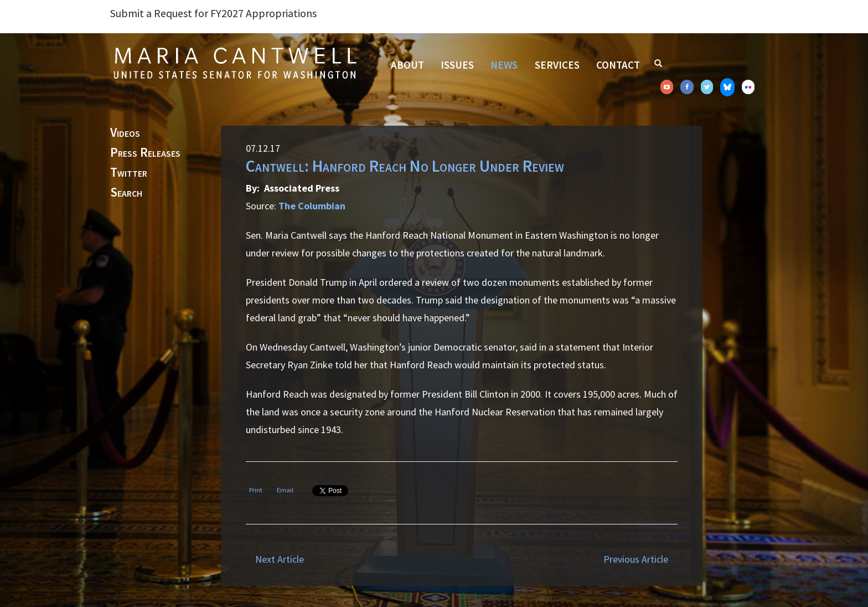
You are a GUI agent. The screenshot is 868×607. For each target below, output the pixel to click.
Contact (618, 65)
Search (126, 193)
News (504, 65)
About (407, 65)
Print (256, 490)
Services (557, 65)
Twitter (129, 173)
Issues (457, 65)
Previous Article (636, 559)
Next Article (280, 559)
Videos (125, 133)
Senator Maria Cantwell (235, 63)
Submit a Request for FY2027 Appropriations (213, 13)
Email (285, 490)
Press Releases (145, 153)
